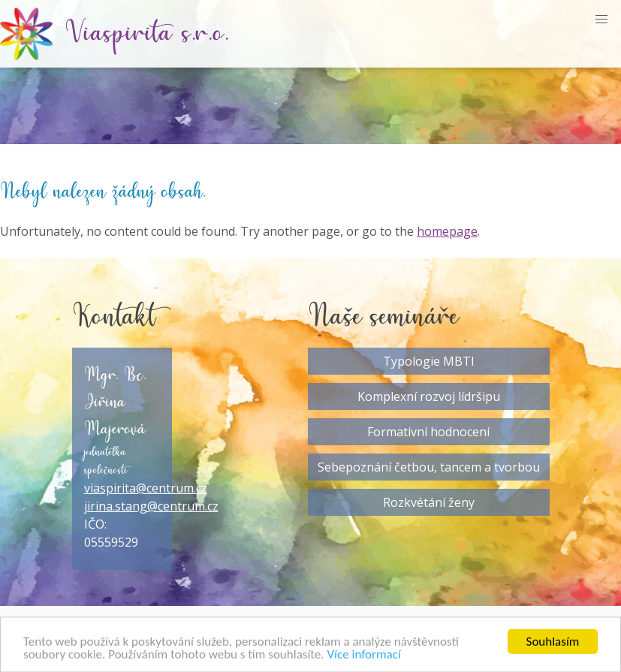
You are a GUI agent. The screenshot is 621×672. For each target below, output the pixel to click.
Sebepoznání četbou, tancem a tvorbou (429, 467)
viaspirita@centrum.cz (146, 488)
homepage (447, 231)
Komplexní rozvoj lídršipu (429, 396)
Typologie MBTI (429, 361)
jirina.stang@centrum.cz (151, 506)
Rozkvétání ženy (429, 502)
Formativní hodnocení (428, 432)
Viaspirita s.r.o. (147, 34)
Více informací (363, 657)
